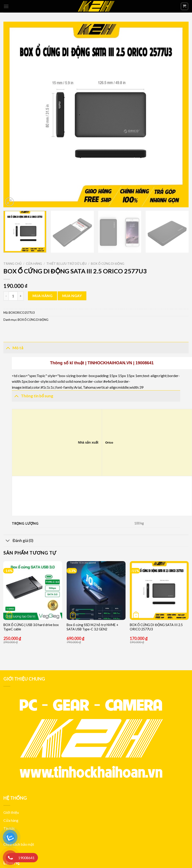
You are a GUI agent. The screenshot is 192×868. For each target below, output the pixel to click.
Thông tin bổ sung (32, 396)
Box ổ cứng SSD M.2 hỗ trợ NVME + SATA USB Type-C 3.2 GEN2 (92, 627)
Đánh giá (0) (18, 541)
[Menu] (6, 6)
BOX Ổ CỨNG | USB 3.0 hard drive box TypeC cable (31, 627)
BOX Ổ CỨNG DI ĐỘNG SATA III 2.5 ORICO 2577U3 (156, 627)
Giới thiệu (11, 812)
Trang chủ (12, 264)
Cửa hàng (34, 264)
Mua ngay (72, 296)
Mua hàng (43, 296)
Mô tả (13, 348)
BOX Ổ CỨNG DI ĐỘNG (108, 264)
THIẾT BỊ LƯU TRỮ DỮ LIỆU (66, 264)
